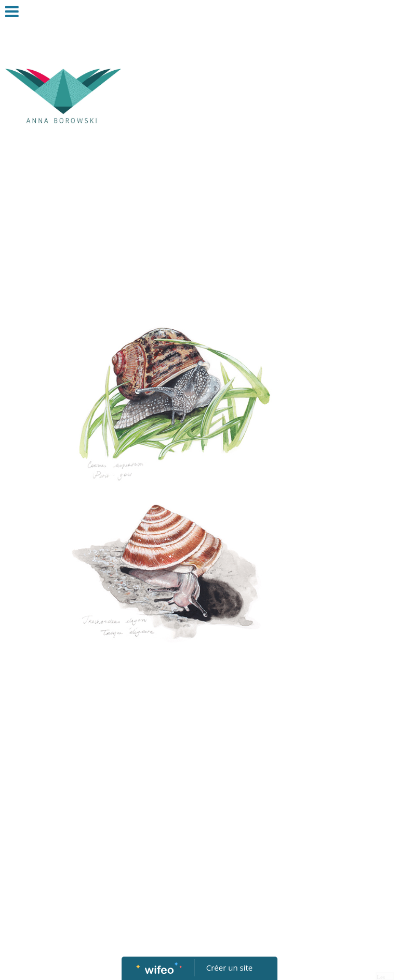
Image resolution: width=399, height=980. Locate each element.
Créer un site (229, 968)
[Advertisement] (208, 229)
